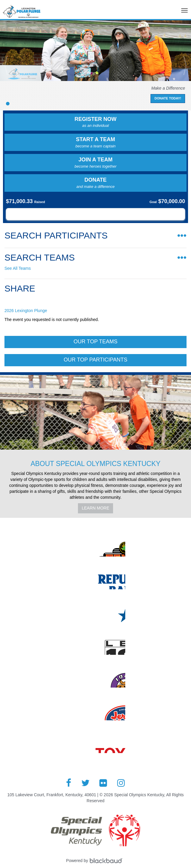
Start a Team (95, 143)
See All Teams (18, 268)
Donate (95, 183)
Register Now (95, 122)
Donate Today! (168, 98)
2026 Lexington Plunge (26, 311)
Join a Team (95, 163)
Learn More (96, 508)
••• (182, 235)
